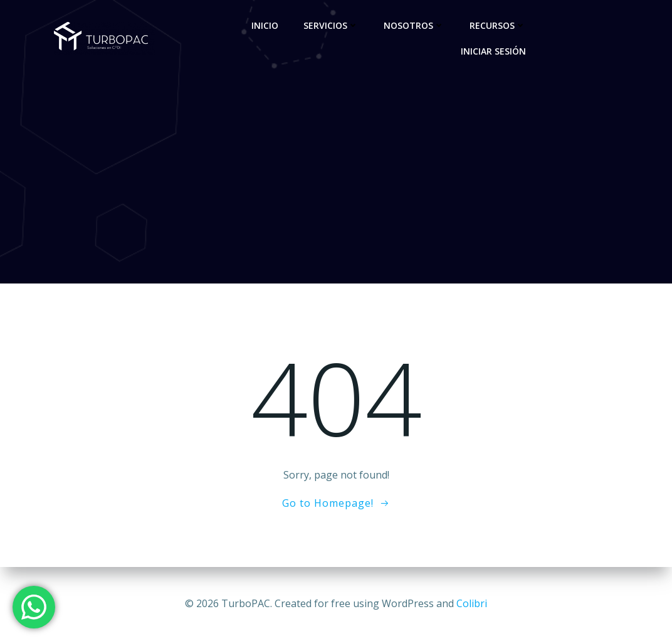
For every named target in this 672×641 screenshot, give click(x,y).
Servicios (331, 25)
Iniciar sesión (493, 51)
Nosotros (414, 25)
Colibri (472, 603)
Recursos (498, 25)
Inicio (265, 25)
